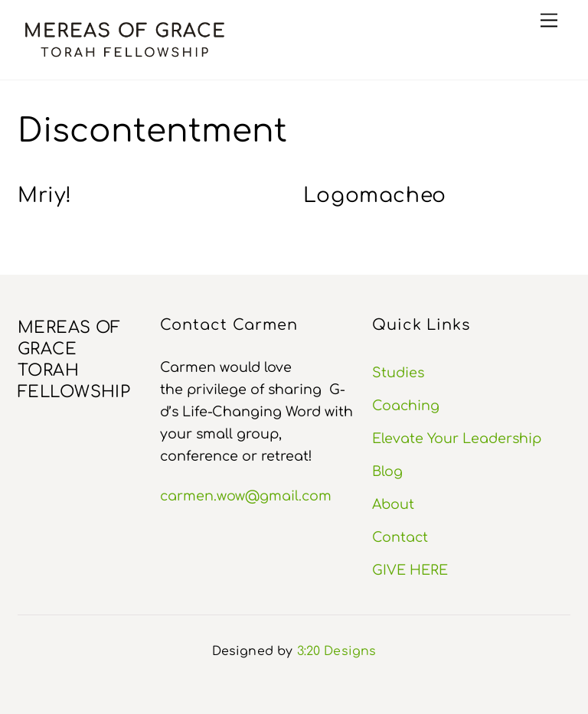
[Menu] (549, 20)
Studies (398, 373)
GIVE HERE (410, 570)
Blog (387, 471)
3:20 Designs (337, 651)
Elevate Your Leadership (457, 439)
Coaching (406, 406)
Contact (400, 537)
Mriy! (44, 196)
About (393, 504)
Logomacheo (375, 196)
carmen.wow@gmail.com (246, 496)
